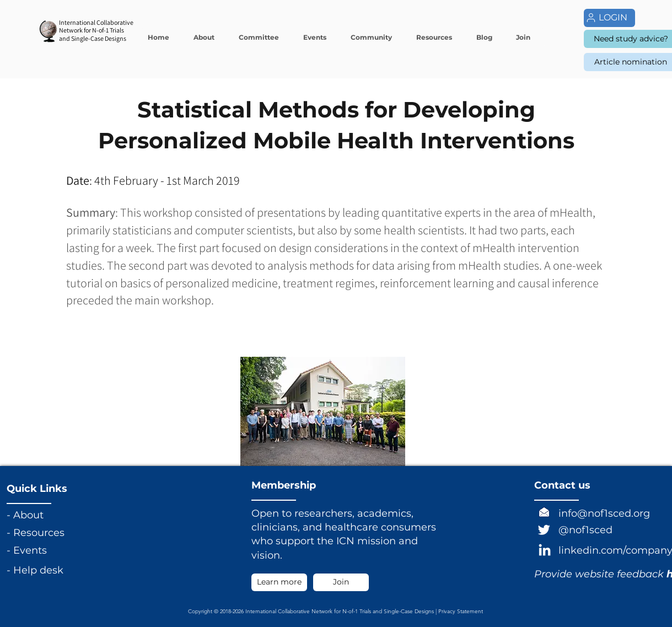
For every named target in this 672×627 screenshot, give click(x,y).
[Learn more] (279, 582)
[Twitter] (544, 529)
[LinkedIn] (545, 551)
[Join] (341, 582)
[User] (591, 18)
